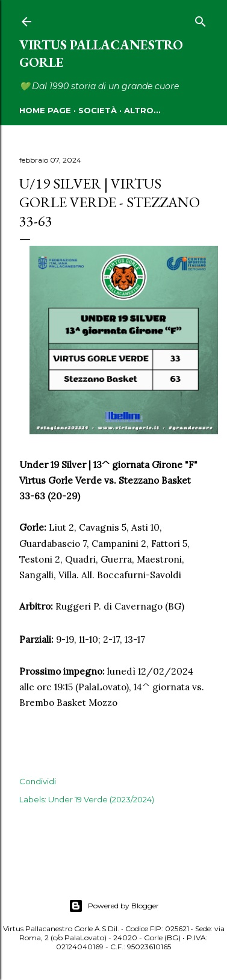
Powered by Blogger (114, 906)
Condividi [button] (38, 781)
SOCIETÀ (98, 110)
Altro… (142, 110)
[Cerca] (201, 19)
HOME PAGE (45, 110)
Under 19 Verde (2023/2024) (101, 799)
